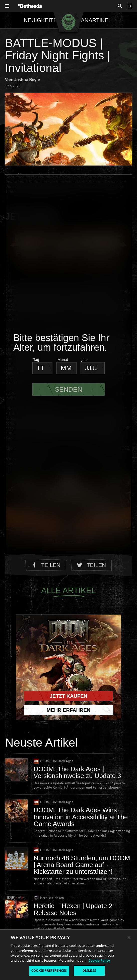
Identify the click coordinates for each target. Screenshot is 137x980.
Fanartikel (95, 20)
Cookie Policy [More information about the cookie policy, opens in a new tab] (99, 960)
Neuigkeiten (42, 20)
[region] (68, 954)
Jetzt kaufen (68, 696)
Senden (68, 389)
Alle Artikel (68, 591)
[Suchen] (120, 6)
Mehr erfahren (68, 710)
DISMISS (89, 970)
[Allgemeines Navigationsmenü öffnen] (7, 6)
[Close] (129, 937)
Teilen (46, 565)
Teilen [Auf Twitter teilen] (91, 565)
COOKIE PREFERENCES (49, 970)
